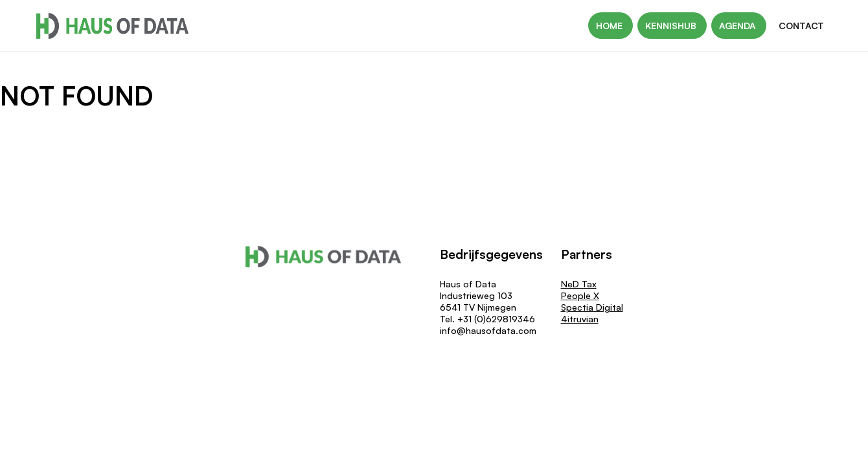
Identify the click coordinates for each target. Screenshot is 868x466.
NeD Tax (579, 284)
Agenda (739, 26)
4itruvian (580, 319)
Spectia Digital (592, 307)
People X (580, 295)
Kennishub (672, 26)
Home (611, 26)
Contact (801, 26)
